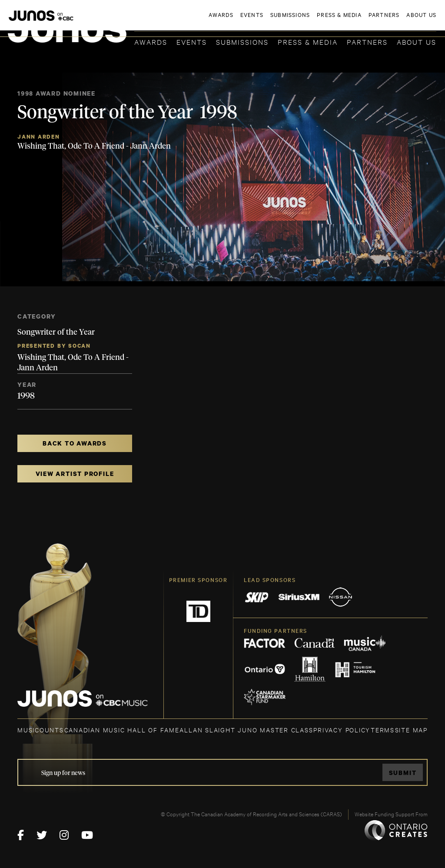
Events (192, 42)
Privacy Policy (342, 730)
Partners (367, 42)
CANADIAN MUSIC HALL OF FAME (122, 730)
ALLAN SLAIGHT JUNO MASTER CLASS (246, 730)
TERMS (383, 730)
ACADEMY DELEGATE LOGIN (395, 20)
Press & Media (308, 42)
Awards (151, 42)
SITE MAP (411, 730)
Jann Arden (39, 137)
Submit (403, 773)
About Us (417, 42)
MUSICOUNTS (41, 730)
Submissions (242, 42)
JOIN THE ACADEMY (315, 20)
